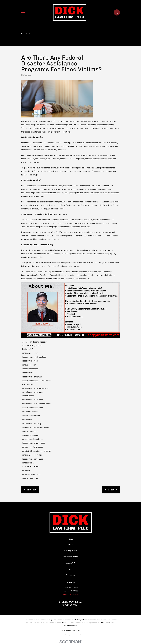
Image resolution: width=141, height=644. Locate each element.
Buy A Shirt (70, 563)
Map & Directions (71, 595)
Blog (71, 569)
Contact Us (70, 575)
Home (70, 544)
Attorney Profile (70, 551)
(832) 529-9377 (71, 605)
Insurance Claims (71, 557)
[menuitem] (59, 635)
